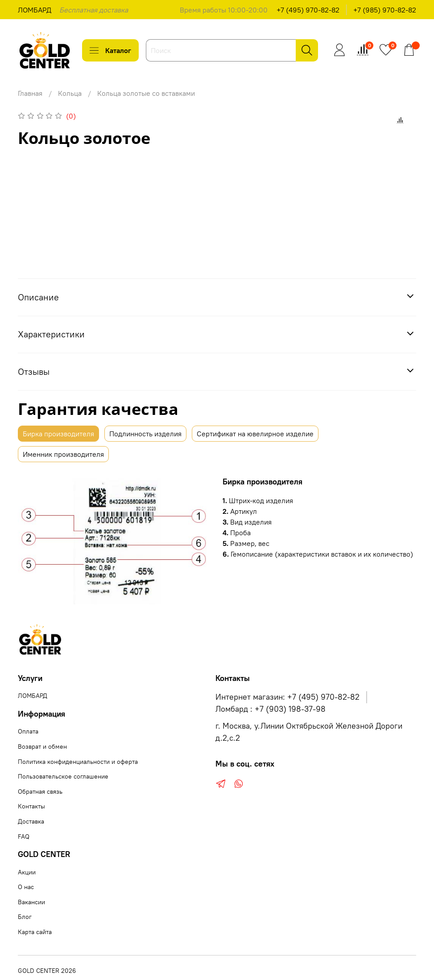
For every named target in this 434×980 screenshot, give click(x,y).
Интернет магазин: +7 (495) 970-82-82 (287, 697)
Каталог (110, 50)
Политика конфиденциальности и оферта (78, 762)
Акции (27, 872)
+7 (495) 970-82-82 (308, 10)
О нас (26, 887)
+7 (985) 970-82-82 (385, 10)
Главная (30, 93)
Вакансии (31, 902)
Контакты (31, 806)
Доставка (31, 821)
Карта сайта (35, 932)
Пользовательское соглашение (63, 776)
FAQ (24, 836)
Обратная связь (40, 791)
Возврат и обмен (42, 746)
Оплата (28, 731)
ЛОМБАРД (35, 10)
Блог (25, 917)
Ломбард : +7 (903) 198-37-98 (271, 709)
